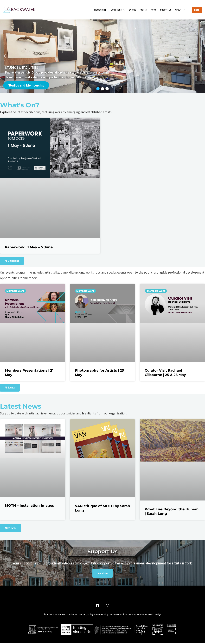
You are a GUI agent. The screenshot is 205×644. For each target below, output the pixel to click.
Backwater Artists (60, 615)
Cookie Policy (102, 615)
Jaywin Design (154, 615)
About (133, 615)
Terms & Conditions (119, 615)
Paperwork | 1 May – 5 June (29, 248)
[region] (102, 57)
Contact (142, 615)
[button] (126, 10)
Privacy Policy (87, 615)
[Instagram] (108, 606)
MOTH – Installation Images (29, 506)
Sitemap (74, 615)
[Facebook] (97, 606)
